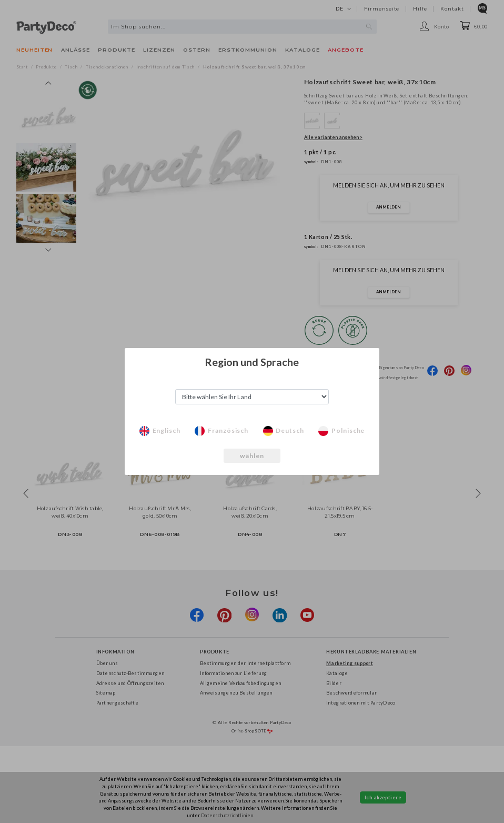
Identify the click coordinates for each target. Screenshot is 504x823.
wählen (252, 456)
